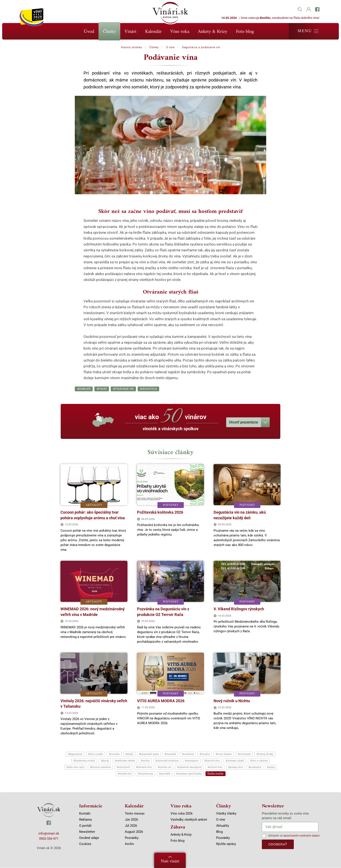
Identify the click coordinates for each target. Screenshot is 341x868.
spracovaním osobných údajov (302, 836)
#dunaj (105, 761)
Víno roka (180, 32)
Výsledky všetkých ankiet (189, 820)
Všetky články (226, 814)
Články (109, 32)
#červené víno (144, 767)
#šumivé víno (212, 761)
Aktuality (223, 826)
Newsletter (87, 832)
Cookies (85, 844)
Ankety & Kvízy (213, 32)
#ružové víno (215, 767)
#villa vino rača (75, 767)
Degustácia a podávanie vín (201, 47)
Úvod (89, 32)
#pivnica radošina (100, 767)
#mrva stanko (224, 754)
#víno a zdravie (259, 761)
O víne (170, 47)
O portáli (85, 826)
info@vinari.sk (49, 834)
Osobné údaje (89, 838)
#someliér (84, 389)
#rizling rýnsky (265, 754)
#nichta (145, 761)
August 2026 (134, 832)
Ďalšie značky (216, 774)
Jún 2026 (131, 820)
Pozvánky (132, 838)
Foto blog (245, 32)
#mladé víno (125, 774)
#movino (205, 754)
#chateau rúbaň (235, 761)
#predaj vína (235, 767)
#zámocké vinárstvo (167, 761)
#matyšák (170, 754)
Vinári (130, 32)
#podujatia (255, 767)
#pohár (102, 389)
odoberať (278, 845)
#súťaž (129, 754)
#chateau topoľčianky (189, 774)
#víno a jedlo (96, 754)
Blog (219, 832)
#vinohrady (244, 754)
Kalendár (153, 32)
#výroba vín (165, 767)
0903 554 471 (49, 839)
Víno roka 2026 (181, 814)
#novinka (114, 754)
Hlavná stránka (131, 47)
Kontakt (85, 814)
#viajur (271, 767)
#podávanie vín (123, 389)
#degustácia (148, 389)
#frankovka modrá (84, 761)
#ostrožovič (123, 767)
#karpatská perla (149, 754)
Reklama (85, 820)
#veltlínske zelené (125, 761)
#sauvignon (192, 761)
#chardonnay (145, 774)
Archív (129, 844)
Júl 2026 (131, 826)
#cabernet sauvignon (189, 767)
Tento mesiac (135, 814)
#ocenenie (188, 754)
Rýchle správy (226, 844)
